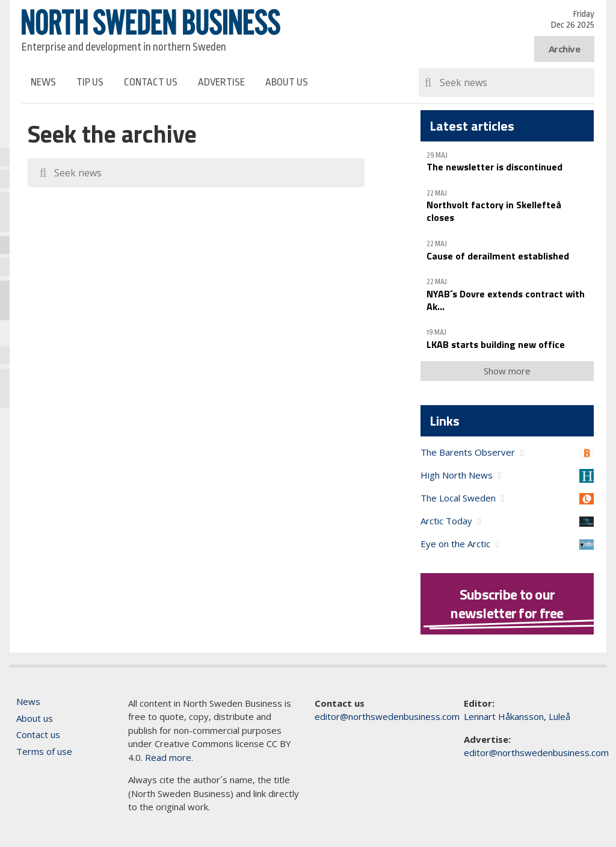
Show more (507, 371)
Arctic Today (446, 521)
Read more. (169, 757)
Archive (565, 49)
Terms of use (44, 751)
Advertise (221, 82)
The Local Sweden (458, 498)
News (43, 82)
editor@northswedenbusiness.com (387, 716)
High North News (457, 475)
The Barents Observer (468, 452)
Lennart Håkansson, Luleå (517, 716)
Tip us (90, 82)
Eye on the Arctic (455, 544)
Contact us (151, 82)
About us (287, 82)
